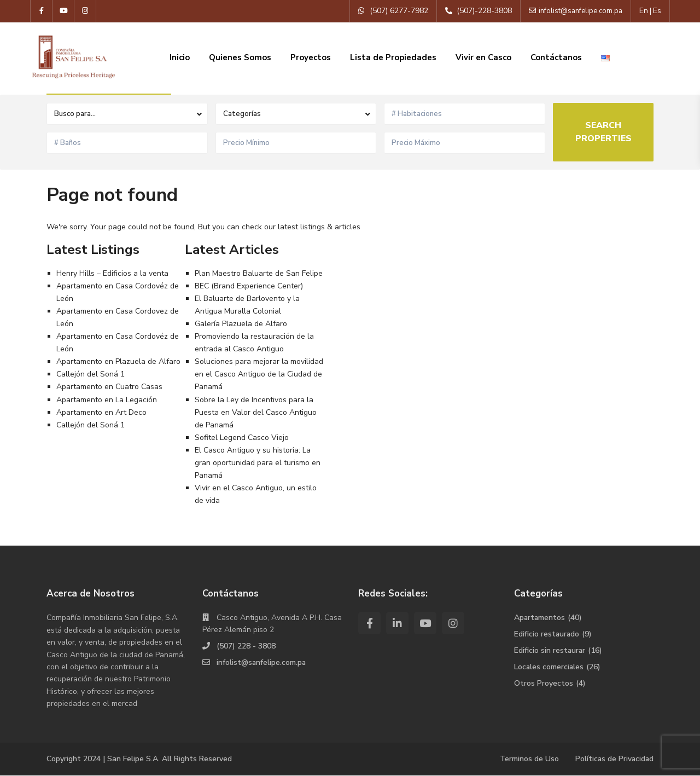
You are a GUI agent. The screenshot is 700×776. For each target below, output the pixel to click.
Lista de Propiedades (393, 57)
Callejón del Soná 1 (91, 374)
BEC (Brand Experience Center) (249, 286)
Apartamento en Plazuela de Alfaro (118, 361)
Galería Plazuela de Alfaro (241, 324)
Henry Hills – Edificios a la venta (112, 273)
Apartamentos (540, 618)
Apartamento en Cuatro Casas (109, 387)
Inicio (180, 57)
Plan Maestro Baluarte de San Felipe (259, 273)
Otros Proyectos (544, 683)
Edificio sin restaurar (550, 650)
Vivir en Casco (483, 57)
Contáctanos (556, 57)
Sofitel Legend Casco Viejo (242, 438)
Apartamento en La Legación (107, 400)
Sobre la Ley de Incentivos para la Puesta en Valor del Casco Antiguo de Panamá (256, 412)
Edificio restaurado (547, 634)
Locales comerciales (549, 667)
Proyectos (311, 57)
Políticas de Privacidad (614, 759)
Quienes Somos (240, 57)
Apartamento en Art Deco (101, 412)
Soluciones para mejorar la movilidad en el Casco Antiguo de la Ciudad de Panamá (259, 374)
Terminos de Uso (528, 759)
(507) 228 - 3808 (246, 646)
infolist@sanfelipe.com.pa (262, 662)
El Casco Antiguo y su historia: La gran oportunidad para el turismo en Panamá (258, 463)
